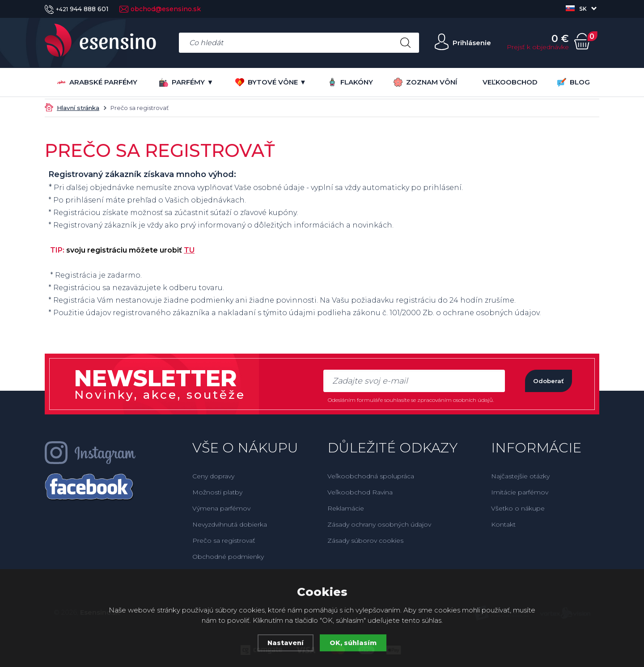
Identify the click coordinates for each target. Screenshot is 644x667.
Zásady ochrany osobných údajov (379, 524)
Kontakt (503, 524)
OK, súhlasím (354, 643)
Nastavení (285, 643)
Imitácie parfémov (520, 492)
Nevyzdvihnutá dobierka (230, 524)
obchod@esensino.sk (160, 9)
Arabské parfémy (97, 82)
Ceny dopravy (213, 476)
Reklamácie (346, 508)
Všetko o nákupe (518, 508)
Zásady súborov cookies (365, 540)
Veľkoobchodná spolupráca (371, 476)
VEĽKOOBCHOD (510, 82)
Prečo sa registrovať (224, 540)
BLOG (574, 82)
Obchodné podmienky (228, 557)
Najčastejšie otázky (520, 476)
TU (189, 250)
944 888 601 (77, 9)
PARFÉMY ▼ (186, 82)
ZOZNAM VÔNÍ (425, 82)
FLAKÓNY (350, 82)
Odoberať (541, 381)
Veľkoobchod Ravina (360, 492)
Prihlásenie (468, 43)
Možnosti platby (217, 492)
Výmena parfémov (221, 508)
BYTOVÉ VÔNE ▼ (271, 82)
